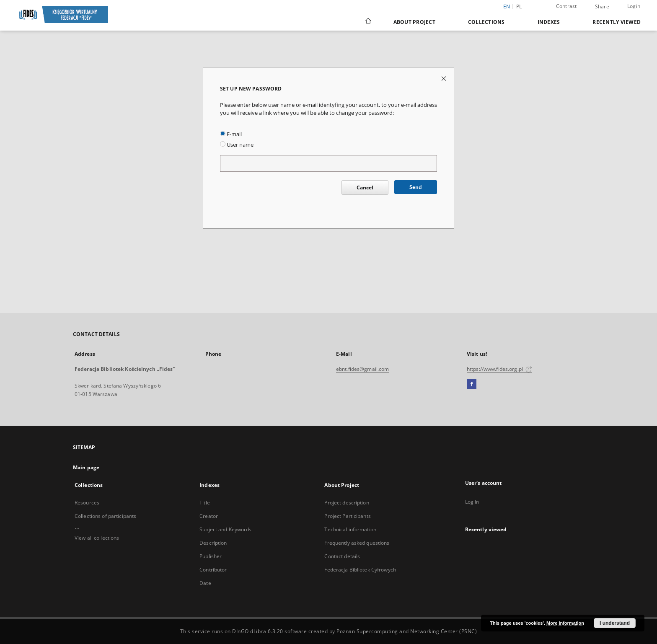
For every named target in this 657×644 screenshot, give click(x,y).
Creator (209, 516)
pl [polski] (519, 6)
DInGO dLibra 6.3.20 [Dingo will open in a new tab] (258, 631)
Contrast (566, 6)
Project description (347, 503)
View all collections (97, 538)
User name (237, 145)
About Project (414, 22)
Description (213, 543)
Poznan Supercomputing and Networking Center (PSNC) (407, 631)
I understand (615, 623)
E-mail (231, 134)
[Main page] (368, 22)
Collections (486, 22)
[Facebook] (472, 384)
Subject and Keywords (225, 529)
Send (416, 187)
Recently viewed (617, 22)
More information (565, 623)
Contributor (213, 570)
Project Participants (347, 516)
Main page (86, 467)
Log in (472, 502)
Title (205, 503)
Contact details (342, 556)
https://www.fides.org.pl (499, 369)
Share (602, 7)
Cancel (365, 188)
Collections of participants (105, 516)
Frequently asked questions (357, 543)
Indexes (549, 22)
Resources (87, 503)
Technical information (350, 529)
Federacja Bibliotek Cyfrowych (360, 570)
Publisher (211, 556)
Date (205, 583)
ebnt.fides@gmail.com (362, 369)
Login (634, 6)
